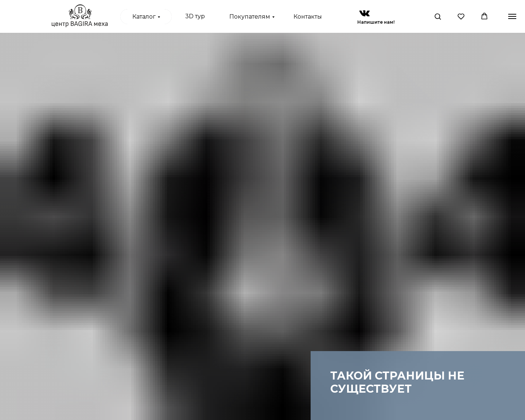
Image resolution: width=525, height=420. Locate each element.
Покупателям (250, 17)
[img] (364, 13)
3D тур (195, 16)
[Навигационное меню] (512, 16)
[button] (438, 16)
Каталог (144, 17)
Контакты (308, 17)
